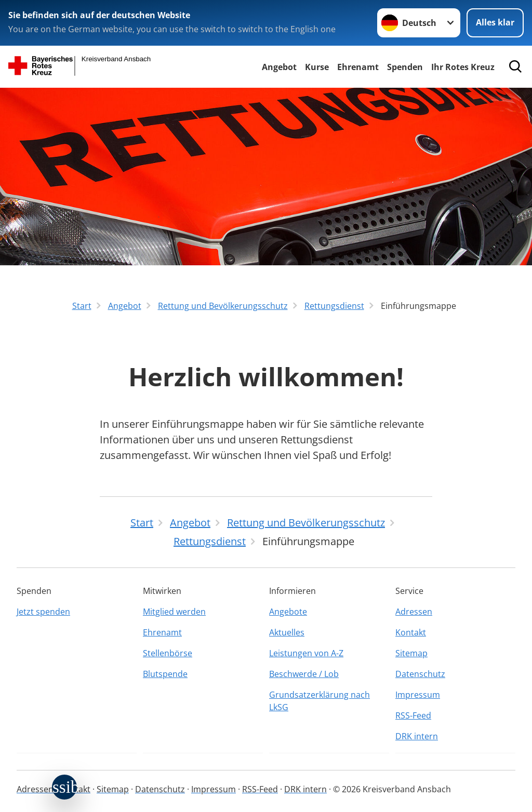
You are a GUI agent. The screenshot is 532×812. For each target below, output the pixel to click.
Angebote (288, 612)
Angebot (279, 67)
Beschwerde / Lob (304, 674)
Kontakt (411, 632)
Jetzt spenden (43, 612)
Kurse (317, 67)
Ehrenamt (358, 67)
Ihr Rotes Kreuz (463, 67)
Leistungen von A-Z (306, 653)
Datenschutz (420, 674)
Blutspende (165, 674)
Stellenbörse (168, 653)
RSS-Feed (413, 715)
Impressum (418, 695)
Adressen (414, 612)
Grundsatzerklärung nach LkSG (320, 701)
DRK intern (417, 736)
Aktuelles (287, 632)
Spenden (405, 67)
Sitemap (411, 653)
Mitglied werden (174, 612)
